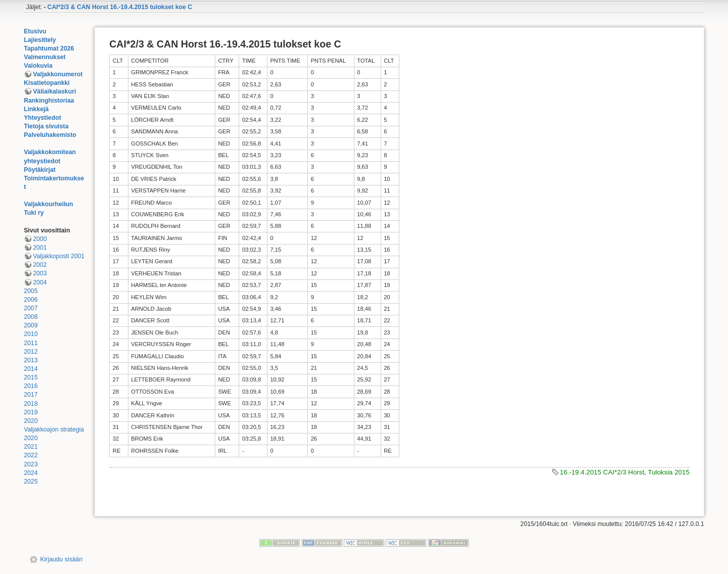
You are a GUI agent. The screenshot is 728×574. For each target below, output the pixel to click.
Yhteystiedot (42, 118)
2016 (31, 386)
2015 (31, 377)
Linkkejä (36, 109)
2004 (40, 282)
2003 (40, 273)
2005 (31, 291)
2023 (31, 464)
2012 (31, 352)
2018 (31, 404)
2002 (40, 265)
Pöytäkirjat (40, 170)
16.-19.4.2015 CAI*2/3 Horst (602, 472)
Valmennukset (44, 57)
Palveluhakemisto (50, 135)
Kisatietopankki (47, 83)
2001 (40, 248)
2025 (31, 482)
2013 (31, 360)
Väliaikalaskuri (54, 91)
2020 (31, 421)
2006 (31, 300)
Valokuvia (38, 66)
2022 (31, 455)
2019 (31, 412)
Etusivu (35, 31)
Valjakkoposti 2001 (59, 256)
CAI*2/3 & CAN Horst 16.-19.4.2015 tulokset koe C (120, 7)
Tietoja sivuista (46, 126)
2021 (31, 447)
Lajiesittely (40, 40)
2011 (31, 343)
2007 (31, 308)
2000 (40, 239)
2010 (31, 334)
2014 (31, 369)
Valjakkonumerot (58, 74)
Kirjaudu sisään (61, 559)
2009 (31, 325)
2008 (31, 317)
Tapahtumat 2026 (49, 49)
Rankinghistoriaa (49, 101)
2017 (31, 395)
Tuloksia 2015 (669, 472)
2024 (31, 473)
